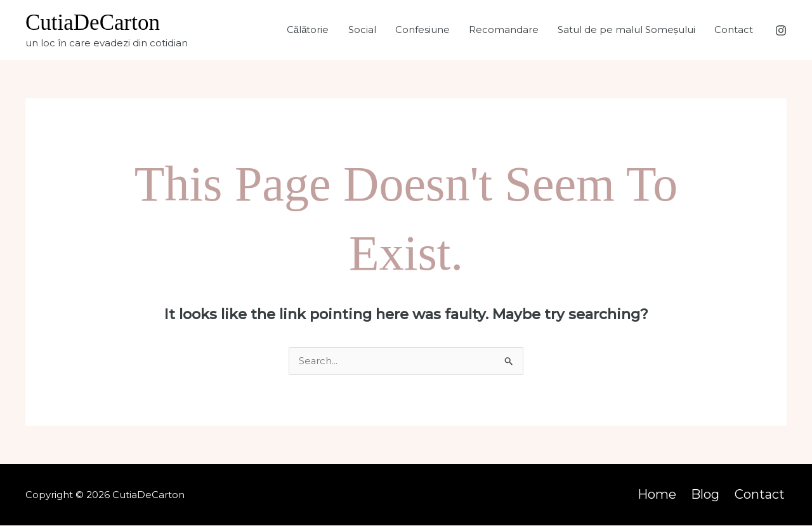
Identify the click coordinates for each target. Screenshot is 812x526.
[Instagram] (781, 30)
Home (663, 495)
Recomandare (504, 30)
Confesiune (422, 30)
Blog (710, 495)
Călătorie (308, 30)
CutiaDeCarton (93, 23)
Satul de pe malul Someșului (627, 30)
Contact (734, 30)
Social (362, 30)
